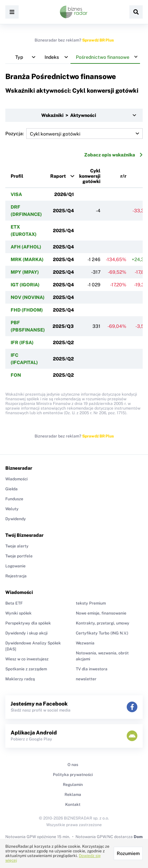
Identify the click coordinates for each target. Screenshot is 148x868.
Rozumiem (128, 853)
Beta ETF (14, 603)
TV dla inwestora (92, 669)
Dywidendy (16, 519)
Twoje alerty (17, 546)
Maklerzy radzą (20, 679)
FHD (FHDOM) (27, 310)
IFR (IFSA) (22, 342)
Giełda (11, 489)
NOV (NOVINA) (28, 297)
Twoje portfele (19, 556)
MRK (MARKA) (27, 259)
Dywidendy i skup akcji (26, 633)
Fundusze (14, 499)
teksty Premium (91, 603)
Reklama (73, 795)
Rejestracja (16, 576)
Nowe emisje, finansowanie (101, 613)
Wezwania (85, 643)
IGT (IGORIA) (25, 285)
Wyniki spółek (18, 613)
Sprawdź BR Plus (98, 40)
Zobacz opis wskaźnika (113, 155)
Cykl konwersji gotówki (90, 176)
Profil (17, 176)
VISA (16, 194)
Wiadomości (16, 479)
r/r (123, 176)
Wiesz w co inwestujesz (27, 659)
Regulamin (73, 785)
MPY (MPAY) (25, 272)
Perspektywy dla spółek (28, 623)
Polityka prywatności (73, 775)
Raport (58, 176)
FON (16, 375)
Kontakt (73, 805)
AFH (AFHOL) (26, 247)
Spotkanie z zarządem (26, 669)
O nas (73, 765)
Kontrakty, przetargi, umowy (103, 623)
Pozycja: (74, 134)
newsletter (86, 679)
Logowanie (15, 566)
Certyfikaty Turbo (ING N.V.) (102, 633)
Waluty (12, 509)
